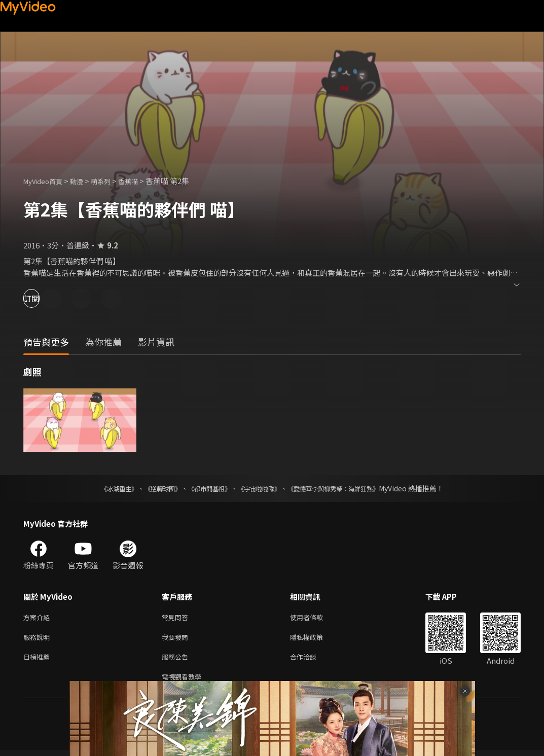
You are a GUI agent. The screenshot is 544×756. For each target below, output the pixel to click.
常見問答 (177, 618)
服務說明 (39, 639)
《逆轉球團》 (151, 488)
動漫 (85, 181)
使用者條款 (315, 618)
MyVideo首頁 (46, 181)
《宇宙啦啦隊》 (261, 488)
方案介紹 (39, 618)
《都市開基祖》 (204, 488)
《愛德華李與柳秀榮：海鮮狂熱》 (346, 488)
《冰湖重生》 (101, 488)
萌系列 (111, 181)
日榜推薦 (39, 660)
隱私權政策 (315, 639)
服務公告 (177, 660)
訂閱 (44, 298)
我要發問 (177, 639)
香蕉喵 (142, 181)
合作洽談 (311, 660)
